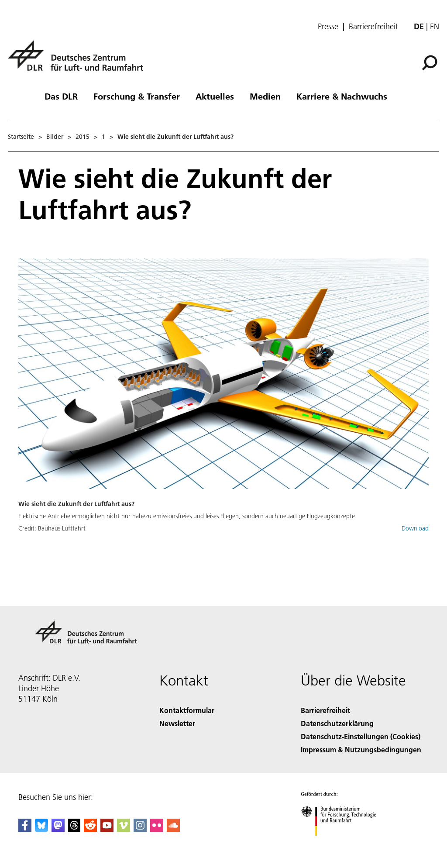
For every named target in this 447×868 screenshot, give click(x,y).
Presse (328, 27)
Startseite (21, 137)
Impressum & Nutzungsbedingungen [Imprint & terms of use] (361, 749)
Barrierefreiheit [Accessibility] (325, 710)
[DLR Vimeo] (124, 829)
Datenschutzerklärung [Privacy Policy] (337, 723)
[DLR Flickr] (157, 829)
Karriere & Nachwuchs (342, 96)
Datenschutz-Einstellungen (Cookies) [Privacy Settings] (361, 736)
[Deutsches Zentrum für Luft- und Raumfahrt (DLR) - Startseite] (79, 60)
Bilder (55, 137)
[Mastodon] (58, 829)
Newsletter (177, 723)
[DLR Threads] (74, 829)
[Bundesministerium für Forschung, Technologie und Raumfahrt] (343, 843)
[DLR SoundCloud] (173, 829)
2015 (83, 137)
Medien (265, 96)
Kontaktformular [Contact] (187, 710)
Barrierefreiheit (373, 27)
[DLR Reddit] (90, 829)
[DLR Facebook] (25, 829)
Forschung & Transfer (137, 96)
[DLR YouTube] (107, 829)
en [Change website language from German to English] (435, 26)
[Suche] (430, 63)
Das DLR (61, 96)
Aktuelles (215, 96)
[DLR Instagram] (140, 829)
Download (415, 528)
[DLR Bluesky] (41, 829)
